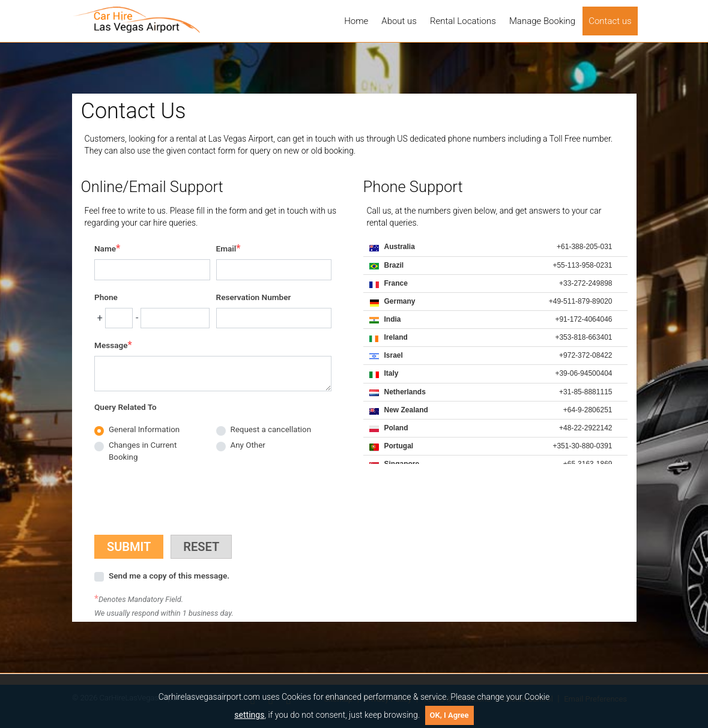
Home (356, 21)
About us (399, 21)
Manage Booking (542, 21)
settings (249, 715)
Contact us (610, 21)
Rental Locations (463, 21)
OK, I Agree (449, 715)
